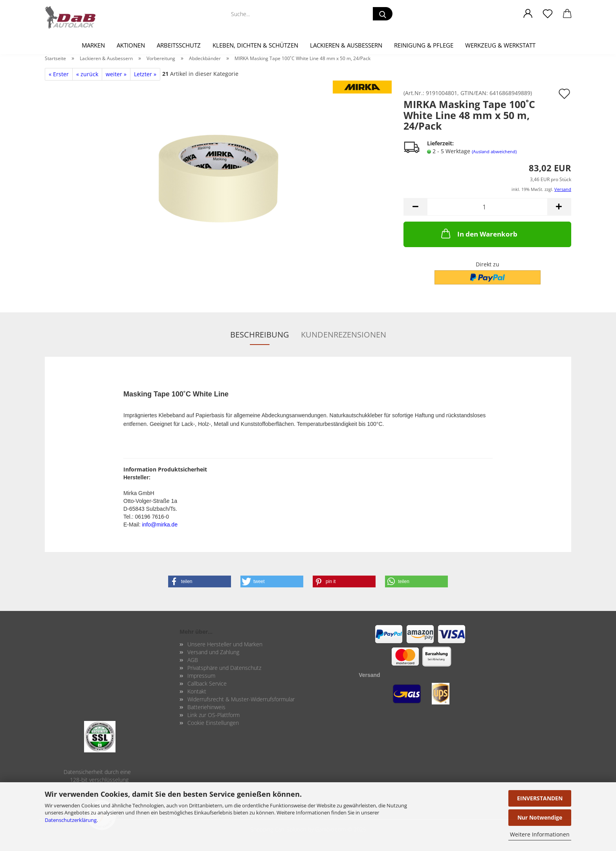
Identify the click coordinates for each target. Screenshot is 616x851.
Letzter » (145, 74)
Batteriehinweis (206, 707)
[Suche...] (383, 14)
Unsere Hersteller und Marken (225, 644)
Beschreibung (260, 335)
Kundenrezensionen (344, 335)
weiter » (116, 74)
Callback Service (207, 683)
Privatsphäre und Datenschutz (224, 668)
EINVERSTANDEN (540, 798)
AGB (193, 660)
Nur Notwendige (540, 817)
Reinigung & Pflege (424, 45)
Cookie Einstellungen (213, 723)
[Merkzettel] (548, 14)
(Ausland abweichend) (494, 151)
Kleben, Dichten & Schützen (255, 45)
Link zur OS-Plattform (214, 715)
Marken (93, 45)
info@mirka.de (159, 525)
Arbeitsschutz (179, 45)
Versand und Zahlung (213, 652)
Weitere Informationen (540, 834)
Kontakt (197, 691)
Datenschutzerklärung (71, 820)
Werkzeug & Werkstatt (500, 45)
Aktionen (131, 45)
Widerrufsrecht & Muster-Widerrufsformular (241, 699)
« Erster (59, 74)
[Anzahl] (487, 207)
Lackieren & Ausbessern (346, 45)
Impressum (201, 676)
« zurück (87, 74)
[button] (528, 14)
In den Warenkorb (478, 233)
